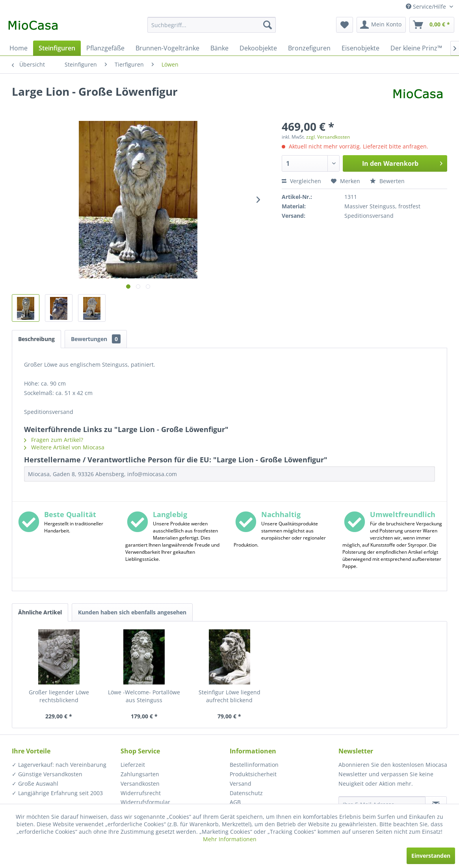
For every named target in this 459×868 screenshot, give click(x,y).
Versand (241, 784)
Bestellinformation (254, 765)
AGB (235, 802)
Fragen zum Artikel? (54, 440)
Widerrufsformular (145, 802)
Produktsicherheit (253, 774)
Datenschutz (246, 793)
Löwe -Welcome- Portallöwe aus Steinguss (144, 696)
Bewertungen (96, 339)
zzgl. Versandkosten (328, 137)
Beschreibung (36, 339)
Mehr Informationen (230, 839)
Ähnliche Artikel (40, 612)
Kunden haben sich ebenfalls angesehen (132, 612)
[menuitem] (212, 25)
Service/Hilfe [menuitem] (427, 6)
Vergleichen (301, 181)
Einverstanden (431, 856)
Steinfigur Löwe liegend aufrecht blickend (229, 696)
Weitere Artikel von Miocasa (64, 447)
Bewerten (387, 181)
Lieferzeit (133, 765)
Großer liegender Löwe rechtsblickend (59, 696)
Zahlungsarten (140, 774)
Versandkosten (140, 784)
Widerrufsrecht (141, 793)
